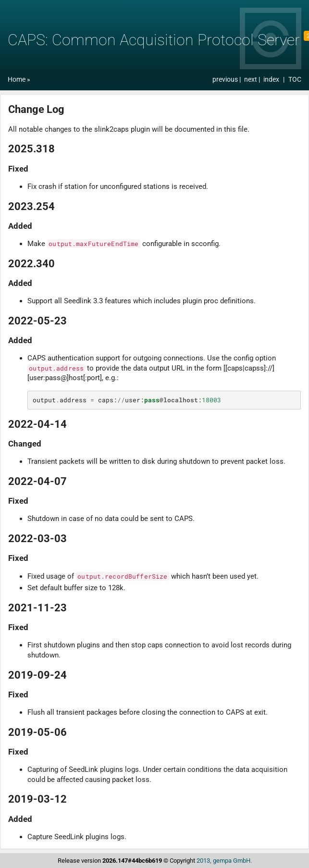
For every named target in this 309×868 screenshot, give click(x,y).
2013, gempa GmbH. (224, 861)
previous (226, 80)
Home (17, 80)
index (271, 80)
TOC (295, 80)
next (251, 80)
